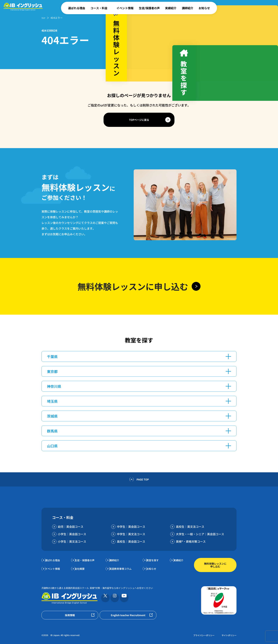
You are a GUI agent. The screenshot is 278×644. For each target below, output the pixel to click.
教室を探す (154, 560)
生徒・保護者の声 (87, 560)
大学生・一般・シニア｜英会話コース (200, 534)
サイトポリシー (229, 635)
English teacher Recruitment (128, 615)
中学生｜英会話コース (131, 527)
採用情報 (70, 615)
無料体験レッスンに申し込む (215, 565)
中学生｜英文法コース (131, 534)
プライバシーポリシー (204, 635)
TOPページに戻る (139, 120)
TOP (44, 18)
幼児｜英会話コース (71, 527)
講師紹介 (188, 8)
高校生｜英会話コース (131, 541)
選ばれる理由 (77, 8)
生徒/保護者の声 (149, 8)
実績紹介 (171, 8)
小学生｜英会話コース (72, 534)
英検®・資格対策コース (191, 541)
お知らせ (204, 8)
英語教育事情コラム (122, 569)
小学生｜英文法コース (72, 541)
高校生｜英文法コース (190, 527)
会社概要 (81, 569)
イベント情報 (125, 8)
